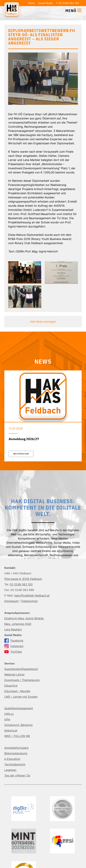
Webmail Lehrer (14, 674)
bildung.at (11, 730)
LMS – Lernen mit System (21, 697)
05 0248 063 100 (21, 584)
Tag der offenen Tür (17, 775)
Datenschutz (30, 601)
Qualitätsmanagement (19, 708)
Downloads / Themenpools (22, 680)
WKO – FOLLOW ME (17, 736)
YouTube (13, 652)
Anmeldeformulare (16, 748)
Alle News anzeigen (43, 322)
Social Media (45, 3)
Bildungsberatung (16, 753)
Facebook (14, 641)
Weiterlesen (21, 454)
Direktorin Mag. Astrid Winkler (24, 618)
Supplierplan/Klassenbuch (21, 669)
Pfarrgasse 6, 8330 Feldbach (23, 579)
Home (31, 3)
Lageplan (10, 770)
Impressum (11, 601)
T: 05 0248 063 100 (68, 3)
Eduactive (11, 686)
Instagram (14, 646)
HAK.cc (9, 714)
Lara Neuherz (13, 629)
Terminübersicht (15, 764)
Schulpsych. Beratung (18, 725)
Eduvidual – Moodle (17, 691)
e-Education (12, 759)
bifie (7, 719)
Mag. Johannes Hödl (18, 624)
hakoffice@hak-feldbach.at (32, 595)
